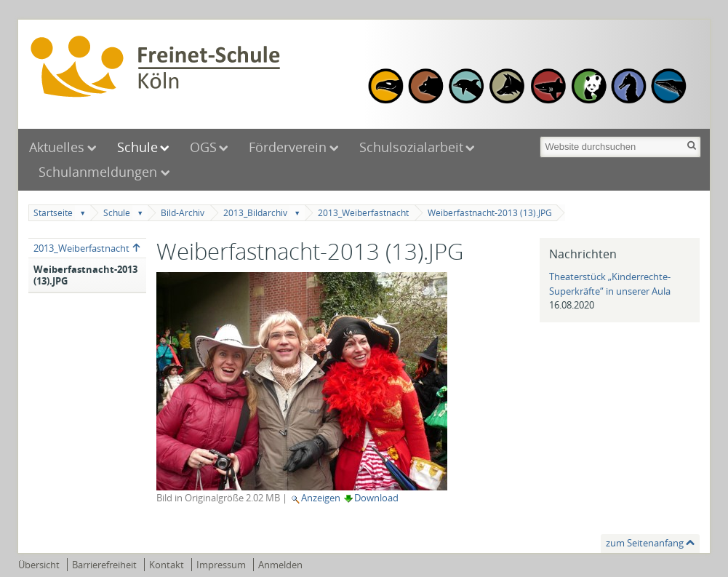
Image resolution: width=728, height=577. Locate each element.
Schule (137, 147)
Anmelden (280, 565)
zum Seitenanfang (645, 543)
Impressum (221, 565)
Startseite (53, 213)
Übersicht (39, 565)
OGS (203, 147)
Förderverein (288, 147)
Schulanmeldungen (100, 172)
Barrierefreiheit (104, 565)
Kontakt (167, 565)
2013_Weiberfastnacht (363, 213)
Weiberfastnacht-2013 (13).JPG (490, 213)
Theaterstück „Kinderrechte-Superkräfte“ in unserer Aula (610, 284)
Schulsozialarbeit (411, 147)
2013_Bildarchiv (255, 213)
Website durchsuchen (539, 135)
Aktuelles (57, 147)
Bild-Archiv (183, 213)
